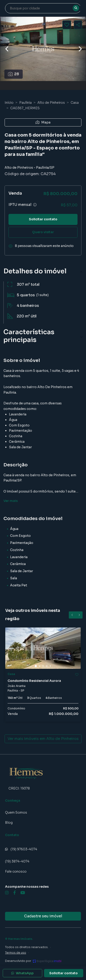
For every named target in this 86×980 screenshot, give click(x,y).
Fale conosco (16, 871)
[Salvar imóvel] (67, 25)
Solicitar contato (43, 219)
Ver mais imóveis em (43, 739)
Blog (9, 823)
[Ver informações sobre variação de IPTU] (35, 205)
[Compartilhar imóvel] (78, 25)
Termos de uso (16, 953)
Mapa (43, 122)
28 (14, 74)
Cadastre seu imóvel (43, 916)
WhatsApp (22, 973)
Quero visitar (43, 232)
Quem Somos (16, 812)
